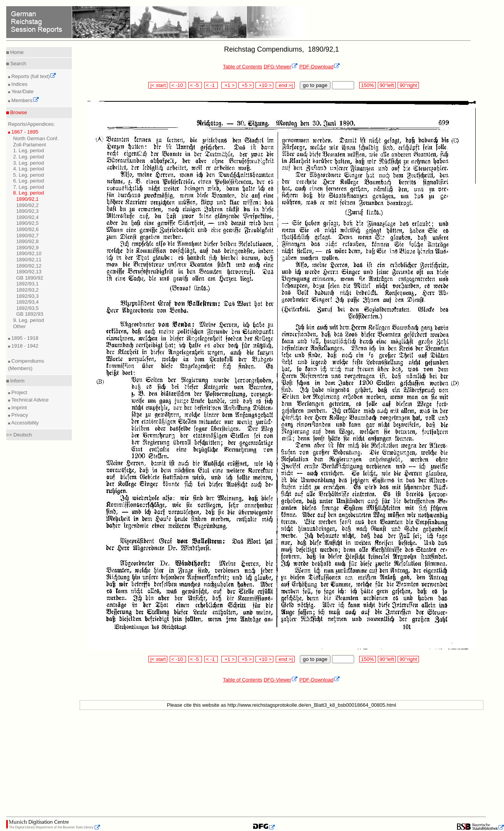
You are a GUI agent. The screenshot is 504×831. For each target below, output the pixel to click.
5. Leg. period (29, 175)
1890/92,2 (28, 205)
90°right (408, 85)
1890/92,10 (29, 253)
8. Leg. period (29, 193)
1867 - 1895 (24, 132)
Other (20, 326)
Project (19, 392)
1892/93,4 (28, 302)
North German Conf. (36, 138)
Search (18, 63)
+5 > (246, 85)
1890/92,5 (28, 223)
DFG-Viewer (281, 67)
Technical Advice (30, 400)
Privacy (19, 415)
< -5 (195, 85)
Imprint (18, 408)
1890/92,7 (28, 236)
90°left (387, 85)
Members (25, 100)
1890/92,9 (28, 248)
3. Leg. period (29, 163)
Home (16, 52)
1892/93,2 (28, 290)
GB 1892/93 (30, 314)
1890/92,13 (29, 272)
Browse (18, 112)
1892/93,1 (28, 284)
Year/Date (22, 91)
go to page (315, 85)
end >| (285, 85)
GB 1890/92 (30, 278)
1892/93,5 (28, 308)
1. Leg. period (29, 150)
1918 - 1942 (24, 346)
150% (367, 85)
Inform (17, 381)
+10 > (264, 85)
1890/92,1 (28, 199)
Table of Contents (242, 67)
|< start (158, 85)
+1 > (229, 85)
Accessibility (24, 423)
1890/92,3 (28, 211)
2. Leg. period (29, 157)
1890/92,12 (29, 266)
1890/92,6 (28, 229)
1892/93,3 (28, 296)
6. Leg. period (29, 181)
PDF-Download (320, 67)
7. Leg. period (29, 187)
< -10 (178, 85)
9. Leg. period (29, 320)
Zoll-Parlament (30, 145)
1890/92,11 (29, 260)
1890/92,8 (28, 241)
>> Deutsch (19, 435)
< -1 (211, 85)
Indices (19, 84)
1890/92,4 (28, 217)
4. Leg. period (29, 169)
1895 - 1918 (24, 338)
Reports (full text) (33, 76)
